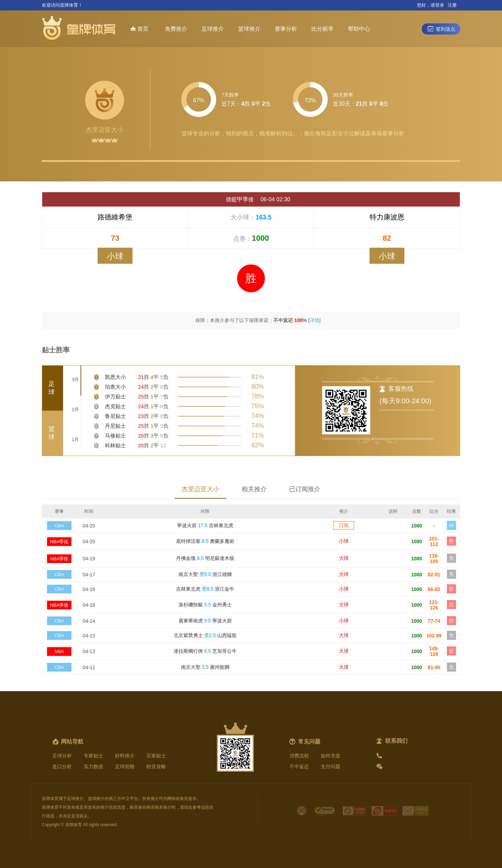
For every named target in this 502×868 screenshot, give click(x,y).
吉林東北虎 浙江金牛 (205, 589)
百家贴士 (156, 756)
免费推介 (176, 29)
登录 (440, 5)
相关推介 (254, 489)
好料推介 (125, 756)
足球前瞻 (125, 766)
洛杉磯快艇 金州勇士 (205, 605)
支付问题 (330, 766)
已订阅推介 (305, 489)
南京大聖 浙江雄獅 (205, 574)
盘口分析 (62, 766)
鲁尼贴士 (115, 416)
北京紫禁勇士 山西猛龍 (205, 635)
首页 (140, 29)
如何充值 (330, 756)
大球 (344, 558)
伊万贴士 (115, 396)
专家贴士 (93, 756)
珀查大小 (115, 387)
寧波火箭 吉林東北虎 (205, 525)
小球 (344, 541)
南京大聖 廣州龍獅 (205, 667)
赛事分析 (286, 29)
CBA (59, 526)
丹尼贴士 (115, 426)
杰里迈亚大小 (200, 489)
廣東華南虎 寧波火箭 (205, 621)
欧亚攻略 (156, 766)
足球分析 (62, 756)
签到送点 (441, 29)
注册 (452, 5)
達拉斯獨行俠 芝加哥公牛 (205, 651)
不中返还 (299, 766)
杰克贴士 (115, 406)
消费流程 (299, 756)
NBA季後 (59, 542)
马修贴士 (115, 436)
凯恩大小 (115, 377)
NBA (59, 652)
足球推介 (213, 29)
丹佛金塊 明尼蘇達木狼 (205, 558)
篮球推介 (249, 29)
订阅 (344, 525)
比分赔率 (322, 29)
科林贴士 (115, 445)
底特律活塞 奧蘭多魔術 (205, 541)
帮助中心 (359, 29)
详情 (314, 320)
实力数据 (93, 766)
